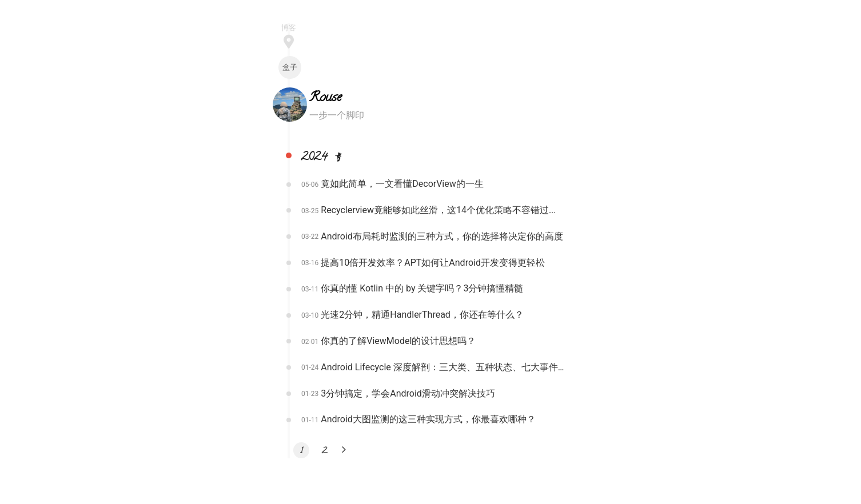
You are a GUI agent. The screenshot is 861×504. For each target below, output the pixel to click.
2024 (324, 158)
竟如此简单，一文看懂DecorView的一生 (402, 184)
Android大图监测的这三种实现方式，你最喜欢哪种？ (428, 419)
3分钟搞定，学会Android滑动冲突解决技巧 (408, 393)
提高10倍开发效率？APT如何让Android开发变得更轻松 (433, 263)
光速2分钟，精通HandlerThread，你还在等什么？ (422, 315)
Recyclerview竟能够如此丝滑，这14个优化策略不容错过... (438, 210)
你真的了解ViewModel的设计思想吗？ (398, 341)
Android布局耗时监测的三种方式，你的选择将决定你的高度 (442, 236)
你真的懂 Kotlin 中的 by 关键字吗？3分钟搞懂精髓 (422, 288)
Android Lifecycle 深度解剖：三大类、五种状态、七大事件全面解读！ (444, 367)
